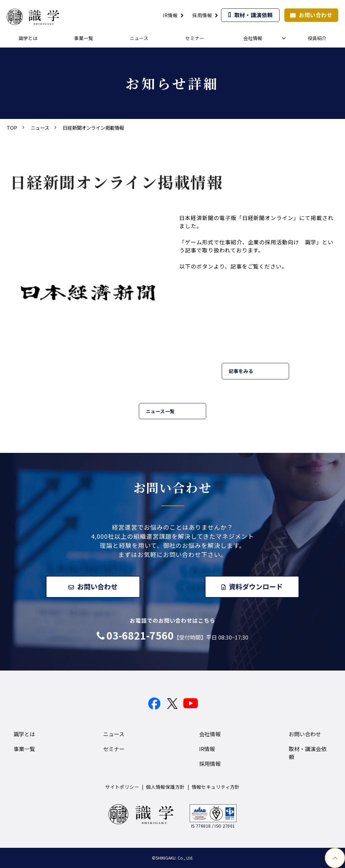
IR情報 (170, 15)
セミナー (195, 38)
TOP (12, 128)
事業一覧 (84, 38)
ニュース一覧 (160, 411)
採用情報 (202, 15)
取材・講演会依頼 (308, 753)
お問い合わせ (316, 15)
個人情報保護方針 (165, 787)
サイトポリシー (122, 787)
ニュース (139, 38)
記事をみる (241, 371)
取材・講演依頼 (254, 15)
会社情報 (253, 38)
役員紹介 (317, 38)
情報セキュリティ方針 (216, 787)
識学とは (28, 38)
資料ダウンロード (256, 586)
